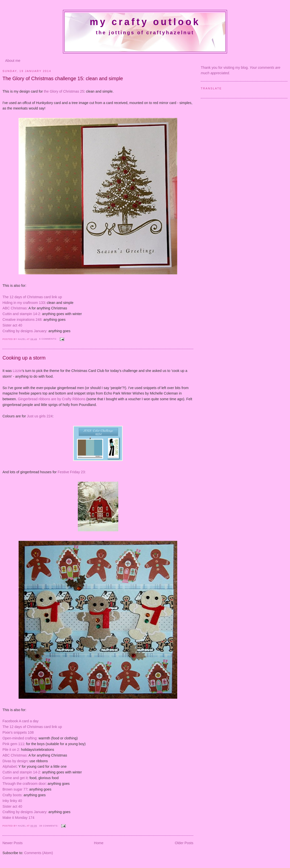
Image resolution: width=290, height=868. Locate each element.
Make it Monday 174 (18, 818)
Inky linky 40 (12, 801)
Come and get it (15, 778)
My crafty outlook (145, 22)
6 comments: (48, 339)
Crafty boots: (13, 795)
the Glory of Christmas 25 (63, 91)
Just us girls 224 (40, 416)
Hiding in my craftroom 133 (24, 303)
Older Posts (184, 843)
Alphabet (9, 766)
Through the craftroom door (24, 784)
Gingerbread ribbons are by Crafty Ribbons (52, 399)
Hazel (22, 339)
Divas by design (15, 761)
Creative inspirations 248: (22, 320)
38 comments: (49, 826)
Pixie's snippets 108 (18, 732)
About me (13, 61)
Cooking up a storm (24, 358)
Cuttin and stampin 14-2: (22, 314)
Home (99, 843)
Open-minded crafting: (20, 738)
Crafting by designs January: (25, 331)
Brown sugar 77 (15, 789)
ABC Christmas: (15, 308)
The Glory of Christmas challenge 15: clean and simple (63, 78)
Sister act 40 (12, 325)
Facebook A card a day (20, 721)
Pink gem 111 (13, 744)
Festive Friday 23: (72, 472)
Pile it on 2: (11, 750)
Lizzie (17, 371)
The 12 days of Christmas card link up (32, 297)
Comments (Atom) (38, 853)
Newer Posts (13, 843)
